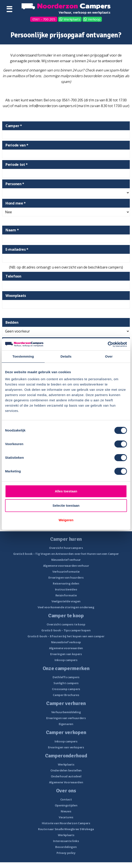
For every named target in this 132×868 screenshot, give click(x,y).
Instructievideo (66, 589)
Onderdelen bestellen (66, 770)
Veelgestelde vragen (66, 601)
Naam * (12, 230)
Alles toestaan (66, 491)
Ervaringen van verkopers (66, 747)
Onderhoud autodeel (66, 776)
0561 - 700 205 (44, 19)
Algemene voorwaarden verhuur (66, 566)
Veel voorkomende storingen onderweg (66, 607)
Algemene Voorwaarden (66, 782)
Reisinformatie (66, 595)
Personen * (15, 184)
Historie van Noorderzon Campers (66, 823)
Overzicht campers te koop (66, 624)
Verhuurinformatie (66, 572)
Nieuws (66, 811)
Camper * (14, 126)
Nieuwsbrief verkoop (66, 642)
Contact (66, 799)
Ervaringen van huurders (66, 577)
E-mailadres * (17, 249)
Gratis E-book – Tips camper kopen (66, 630)
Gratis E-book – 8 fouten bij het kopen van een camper (66, 636)
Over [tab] (109, 356)
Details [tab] (66, 356)
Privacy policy (66, 853)
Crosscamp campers (66, 689)
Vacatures (66, 817)
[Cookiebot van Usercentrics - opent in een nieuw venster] (108, 344)
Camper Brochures (66, 695)
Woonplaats (16, 296)
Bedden (12, 322)
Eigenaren (66, 724)
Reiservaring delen (66, 583)
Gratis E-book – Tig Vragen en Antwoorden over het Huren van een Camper (66, 554)
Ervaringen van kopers (66, 654)
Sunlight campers (66, 683)
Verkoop (94, 19)
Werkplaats (72, 19)
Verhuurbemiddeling (66, 712)
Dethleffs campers (66, 677)
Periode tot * (17, 164)
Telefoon (13, 276)
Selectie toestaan (66, 505)
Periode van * (17, 145)
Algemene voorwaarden (66, 648)
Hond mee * (16, 203)
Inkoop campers (66, 660)
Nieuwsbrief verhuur (66, 560)
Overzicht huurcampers (66, 548)
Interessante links (66, 841)
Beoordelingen (66, 847)
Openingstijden (66, 805)
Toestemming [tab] (23, 356)
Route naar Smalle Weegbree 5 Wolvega (66, 829)
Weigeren (66, 520)
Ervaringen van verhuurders (66, 718)
